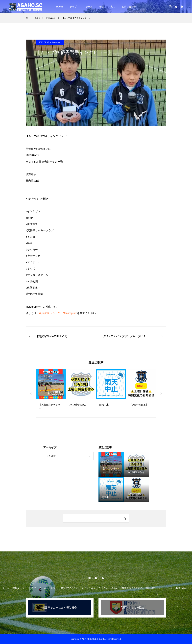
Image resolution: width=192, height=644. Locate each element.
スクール (88, 7)
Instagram (57, 42)
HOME (60, 7)
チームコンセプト (48, 588)
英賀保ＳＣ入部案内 (132, 588)
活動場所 (151, 588)
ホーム (6, 588)
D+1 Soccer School (109, 588)
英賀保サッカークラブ (24, 588)
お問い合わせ (129, 7)
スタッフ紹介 (88, 588)
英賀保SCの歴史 (69, 588)
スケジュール (166, 588)
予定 (102, 7)
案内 (113, 7)
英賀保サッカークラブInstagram (58, 313)
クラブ (73, 7)
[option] (51, 393)
